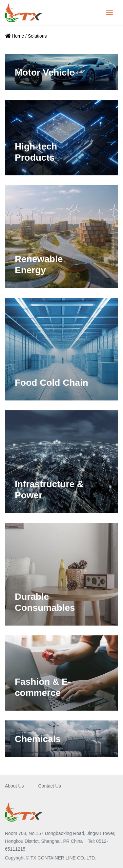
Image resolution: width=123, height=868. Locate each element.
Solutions (37, 36)
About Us (14, 786)
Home (18, 36)
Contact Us (49, 786)
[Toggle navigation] (110, 13)
